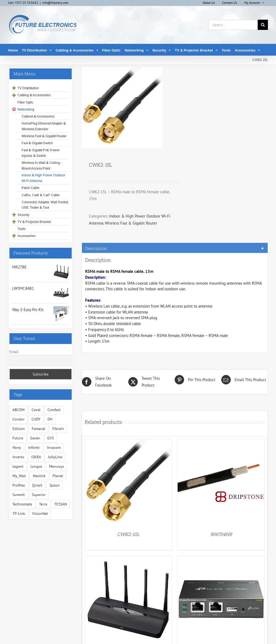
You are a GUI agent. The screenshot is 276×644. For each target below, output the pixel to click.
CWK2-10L (128, 534)
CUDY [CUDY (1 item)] (36, 419)
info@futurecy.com (55, 3)
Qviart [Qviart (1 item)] (37, 485)
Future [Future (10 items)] (18, 438)
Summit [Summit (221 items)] (19, 495)
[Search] (263, 25)
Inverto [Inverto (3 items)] (18, 457)
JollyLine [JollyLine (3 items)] (55, 457)
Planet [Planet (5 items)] (58, 476)
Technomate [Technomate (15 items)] (22, 504)
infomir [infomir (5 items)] (34, 447)
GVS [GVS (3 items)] (50, 438)
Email (14, 352)
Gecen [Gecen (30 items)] (35, 438)
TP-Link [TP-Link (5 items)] (19, 514)
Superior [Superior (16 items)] (39, 495)
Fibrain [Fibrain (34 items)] (58, 429)
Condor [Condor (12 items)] (18, 419)
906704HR (221, 534)
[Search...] (233, 25)
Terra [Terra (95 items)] (43, 504)
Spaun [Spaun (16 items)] (54, 485)
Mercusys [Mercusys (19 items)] (57, 466)
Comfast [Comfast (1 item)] (54, 410)
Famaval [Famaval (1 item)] (39, 429)
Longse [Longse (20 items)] (36, 466)
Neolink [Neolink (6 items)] (39, 476)
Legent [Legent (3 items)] (18, 466)
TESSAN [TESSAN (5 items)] (61, 504)
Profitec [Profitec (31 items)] (19, 485)
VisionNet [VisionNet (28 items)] (40, 514)
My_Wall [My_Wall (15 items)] (19, 476)
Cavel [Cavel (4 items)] (36, 410)
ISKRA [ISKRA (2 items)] (36, 457)
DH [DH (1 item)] (50, 419)
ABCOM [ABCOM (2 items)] (18, 410)
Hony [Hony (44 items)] (17, 447)
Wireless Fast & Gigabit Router (131, 223)
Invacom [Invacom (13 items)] (54, 447)
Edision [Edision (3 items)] (19, 429)
